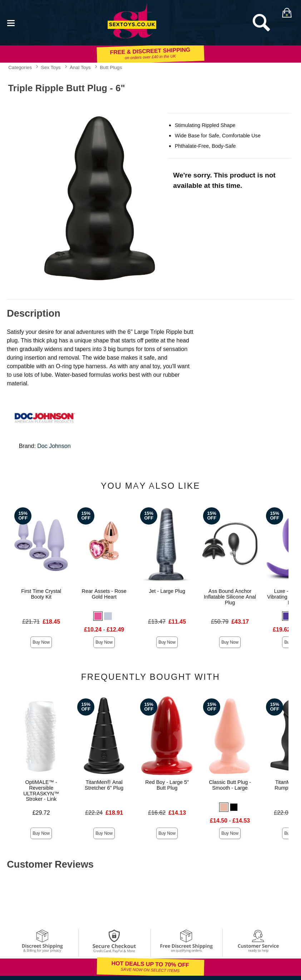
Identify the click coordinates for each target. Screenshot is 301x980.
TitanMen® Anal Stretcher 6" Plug (104, 785)
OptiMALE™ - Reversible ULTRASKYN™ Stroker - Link (41, 791)
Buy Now (41, 642)
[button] (98, 616)
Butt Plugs (111, 67)
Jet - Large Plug (167, 591)
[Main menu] (11, 22)
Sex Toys (51, 67)
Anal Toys (80, 67)
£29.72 (41, 813)
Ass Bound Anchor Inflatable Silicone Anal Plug (230, 597)
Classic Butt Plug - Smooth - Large (230, 785)
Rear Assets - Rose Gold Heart (104, 594)
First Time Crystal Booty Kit (41, 594)
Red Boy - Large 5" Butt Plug (167, 785)
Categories (20, 67)
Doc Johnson (54, 446)
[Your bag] (287, 13)
